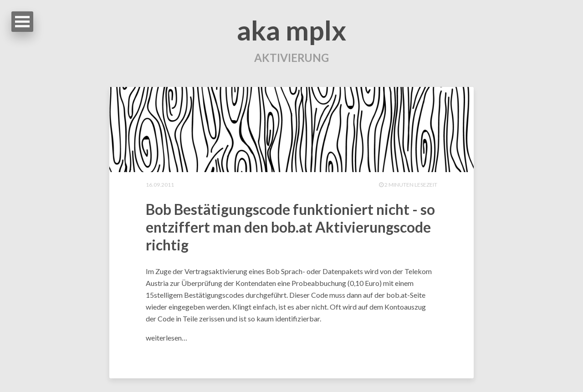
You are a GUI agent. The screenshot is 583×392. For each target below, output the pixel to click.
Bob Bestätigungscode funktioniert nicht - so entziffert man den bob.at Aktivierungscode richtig (290, 227)
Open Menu (22, 22)
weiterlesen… (166, 338)
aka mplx (291, 30)
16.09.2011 (160, 185)
